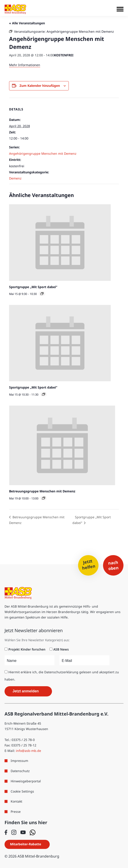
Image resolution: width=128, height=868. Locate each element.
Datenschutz (20, 771)
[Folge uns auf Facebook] (6, 832)
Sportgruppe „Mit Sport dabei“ (33, 287)
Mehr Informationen (25, 65)
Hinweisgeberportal (26, 781)
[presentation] (60, 242)
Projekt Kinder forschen (27, 649)
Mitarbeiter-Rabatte (26, 844)
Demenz (15, 178)
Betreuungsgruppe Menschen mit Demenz (42, 491)
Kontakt (16, 801)
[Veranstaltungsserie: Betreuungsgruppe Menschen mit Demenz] (44, 498)
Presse (16, 812)
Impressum (19, 761)
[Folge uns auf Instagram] (14, 832)
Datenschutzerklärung (61, 672)
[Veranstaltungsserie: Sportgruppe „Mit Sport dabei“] (42, 294)
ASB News (61, 649)
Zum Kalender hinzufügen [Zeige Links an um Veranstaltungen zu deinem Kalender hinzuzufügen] (40, 86)
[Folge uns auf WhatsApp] (33, 832)
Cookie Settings (22, 791)
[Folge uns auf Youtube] (23, 832)
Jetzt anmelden (26, 691)
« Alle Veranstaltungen (27, 23)
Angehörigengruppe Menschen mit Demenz (43, 153)
